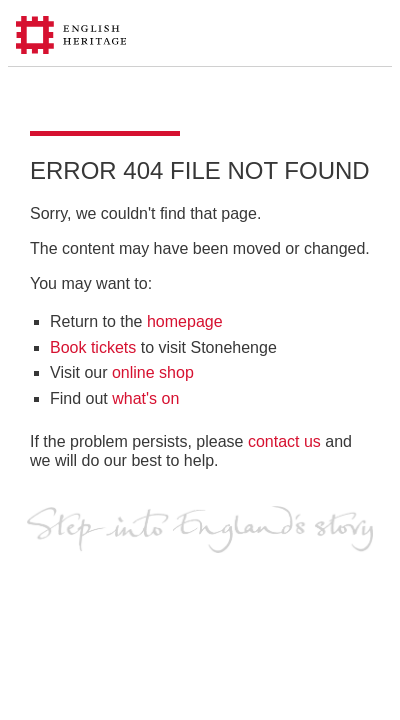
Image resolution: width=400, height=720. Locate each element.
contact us (284, 441)
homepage (185, 321)
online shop (153, 372)
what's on (145, 398)
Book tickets (93, 347)
